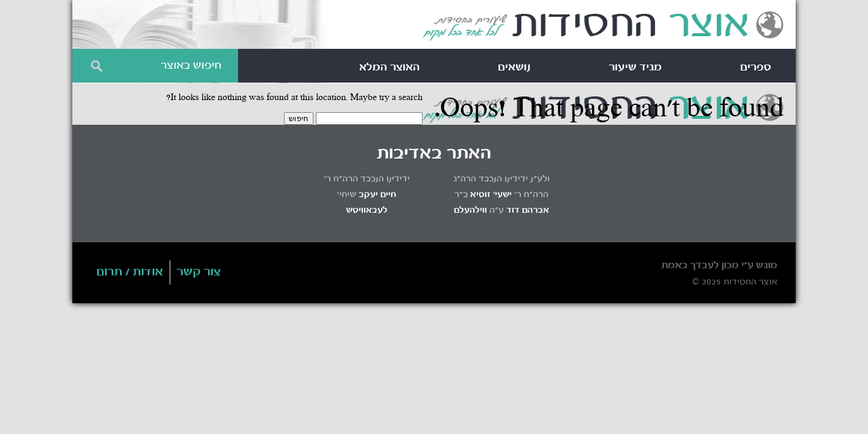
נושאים (514, 68)
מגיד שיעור (635, 68)
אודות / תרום (130, 272)
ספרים (756, 68)
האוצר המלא (389, 68)
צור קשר (199, 272)
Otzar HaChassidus (603, 27)
